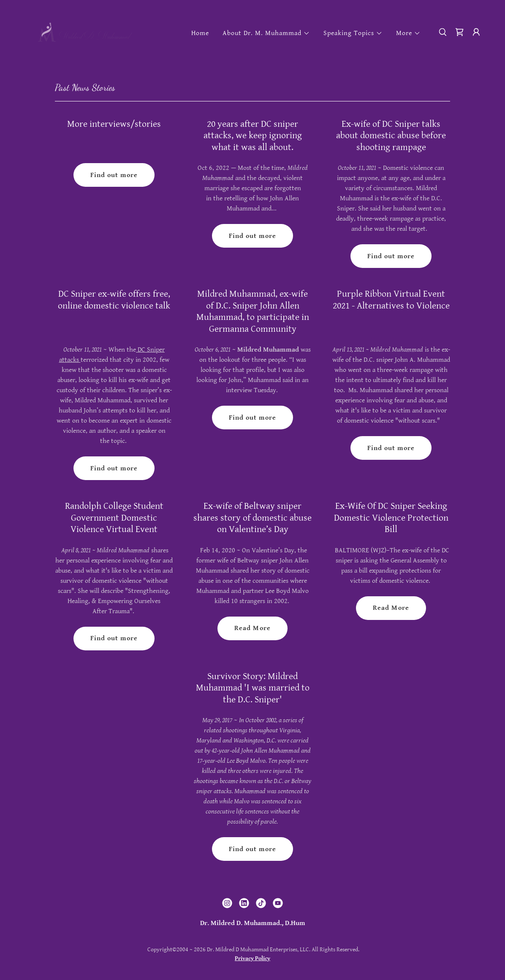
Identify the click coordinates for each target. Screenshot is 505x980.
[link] (85, 32)
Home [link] (200, 33)
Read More (252, 628)
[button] (266, 33)
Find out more (114, 175)
